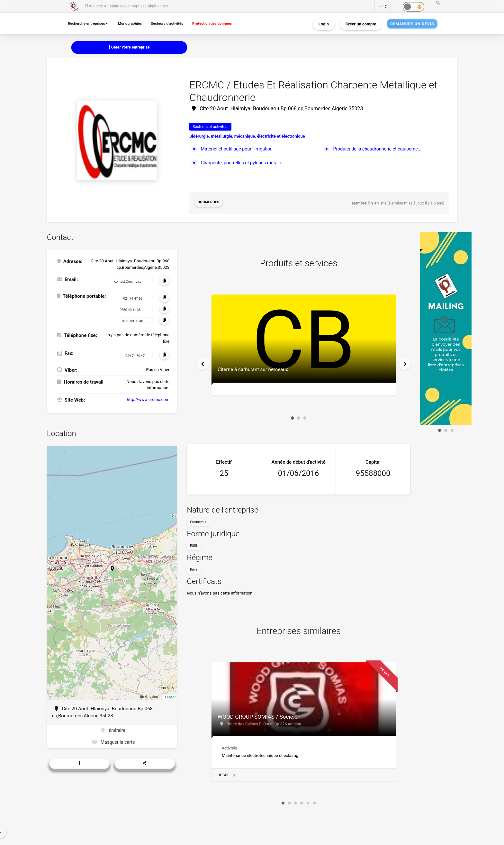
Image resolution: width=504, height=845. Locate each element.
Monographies (133, 23)
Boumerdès (209, 203)
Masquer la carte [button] (113, 742)
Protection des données (220, 23)
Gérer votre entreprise (129, 47)
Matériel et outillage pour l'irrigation (238, 149)
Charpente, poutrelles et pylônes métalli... (245, 163)
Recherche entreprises (88, 23)
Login (324, 24)
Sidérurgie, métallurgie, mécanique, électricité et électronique (247, 137)
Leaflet (170, 696)
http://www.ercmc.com (148, 398)
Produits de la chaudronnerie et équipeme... (379, 149)
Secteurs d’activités (173, 23)
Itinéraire (113, 729)
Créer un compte (361, 24)
